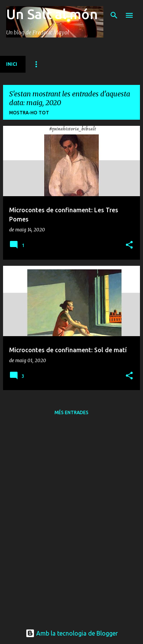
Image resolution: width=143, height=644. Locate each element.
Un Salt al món (52, 14)
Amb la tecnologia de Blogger (72, 633)
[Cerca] (114, 15)
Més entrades (71, 412)
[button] (129, 245)
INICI (12, 64)
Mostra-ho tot (29, 113)
